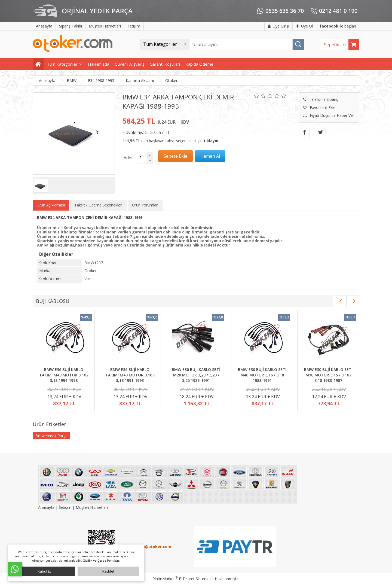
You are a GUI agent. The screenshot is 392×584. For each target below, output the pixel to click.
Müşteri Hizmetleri (92, 507)
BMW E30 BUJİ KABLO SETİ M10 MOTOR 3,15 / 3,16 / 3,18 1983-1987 (328, 375)
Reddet (108, 571)
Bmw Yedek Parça (51, 436)
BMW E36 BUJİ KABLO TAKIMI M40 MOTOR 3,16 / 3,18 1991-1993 (130, 375)
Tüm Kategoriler (62, 64)
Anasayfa (47, 507)
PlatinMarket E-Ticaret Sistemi (180, 579)
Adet (128, 158)
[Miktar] (140, 158)
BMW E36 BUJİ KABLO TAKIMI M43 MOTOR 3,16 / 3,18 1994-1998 (64, 375)
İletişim (65, 507)
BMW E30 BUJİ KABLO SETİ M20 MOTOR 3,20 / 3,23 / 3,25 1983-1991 (196, 375)
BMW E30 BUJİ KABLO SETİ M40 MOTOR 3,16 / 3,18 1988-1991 (262, 375)
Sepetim (336, 45)
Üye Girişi (278, 26)
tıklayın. (212, 141)
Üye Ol (304, 26)
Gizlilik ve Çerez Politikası (102, 560)
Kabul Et (44, 571)
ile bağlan (338, 26)
